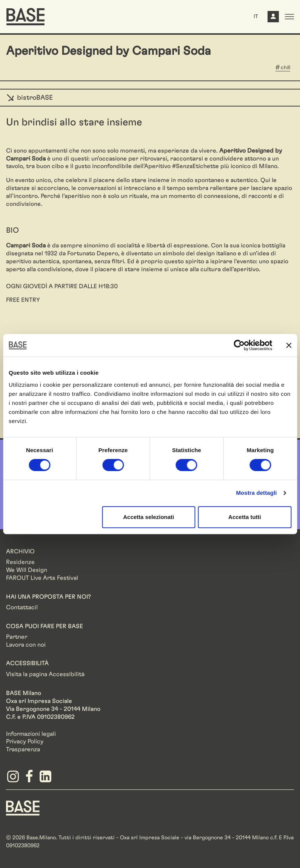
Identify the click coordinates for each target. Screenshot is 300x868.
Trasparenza (23, 749)
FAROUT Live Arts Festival (42, 578)
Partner (17, 637)
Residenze (20, 562)
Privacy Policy (25, 741)
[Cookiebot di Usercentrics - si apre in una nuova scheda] (239, 345)
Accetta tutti (245, 517)
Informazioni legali (31, 734)
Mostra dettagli (256, 493)
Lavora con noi (26, 645)
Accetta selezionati (148, 517)
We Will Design (27, 570)
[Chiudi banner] (289, 345)
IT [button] (256, 17)
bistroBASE (29, 98)
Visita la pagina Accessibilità (45, 674)
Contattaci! (22, 607)
